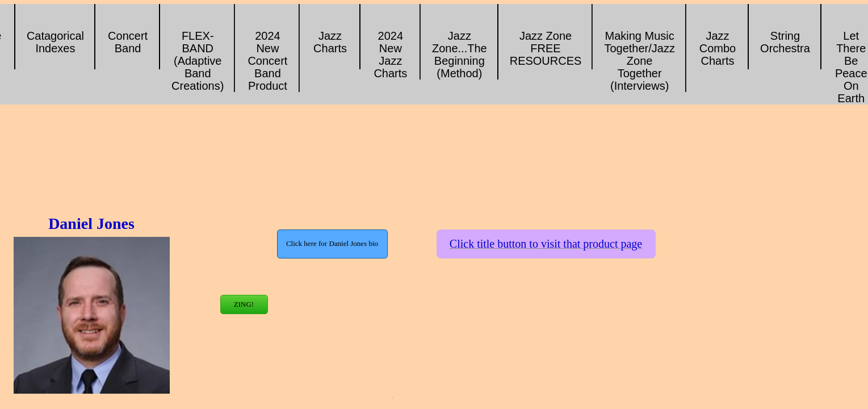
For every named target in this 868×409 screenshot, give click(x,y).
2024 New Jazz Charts (390, 55)
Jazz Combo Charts (718, 48)
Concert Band (128, 42)
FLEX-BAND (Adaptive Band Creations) (198, 61)
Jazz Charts (330, 42)
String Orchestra (785, 42)
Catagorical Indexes (55, 42)
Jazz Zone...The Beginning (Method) (460, 55)
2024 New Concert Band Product (267, 61)
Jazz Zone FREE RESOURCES (546, 48)
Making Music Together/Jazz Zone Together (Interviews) (640, 61)
